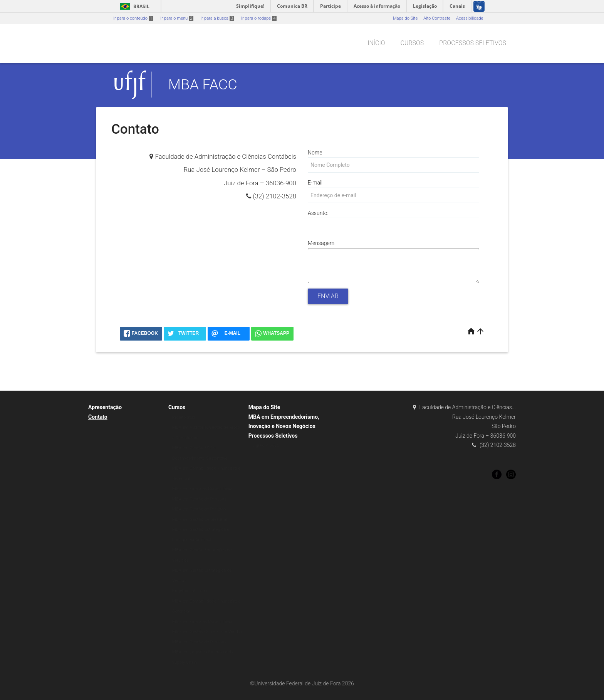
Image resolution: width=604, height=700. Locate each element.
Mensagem (321, 243)
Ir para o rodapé (259, 18)
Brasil (133, 6)
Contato (98, 417)
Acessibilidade (470, 18)
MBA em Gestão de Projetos (199, 509)
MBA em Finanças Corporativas (202, 489)
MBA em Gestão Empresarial (200, 520)
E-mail (315, 183)
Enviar (328, 296)
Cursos (412, 43)
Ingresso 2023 (266, 446)
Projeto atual (184, 417)
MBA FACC (203, 84)
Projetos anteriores (190, 591)
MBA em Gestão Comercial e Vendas (207, 632)
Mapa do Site (405, 18)
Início (376, 43)
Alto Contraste (437, 18)
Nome (315, 153)
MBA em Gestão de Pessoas (199, 499)
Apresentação (105, 407)
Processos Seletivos (473, 43)
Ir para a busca (217, 18)
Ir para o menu (177, 18)
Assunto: (318, 213)
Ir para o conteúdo (133, 18)
